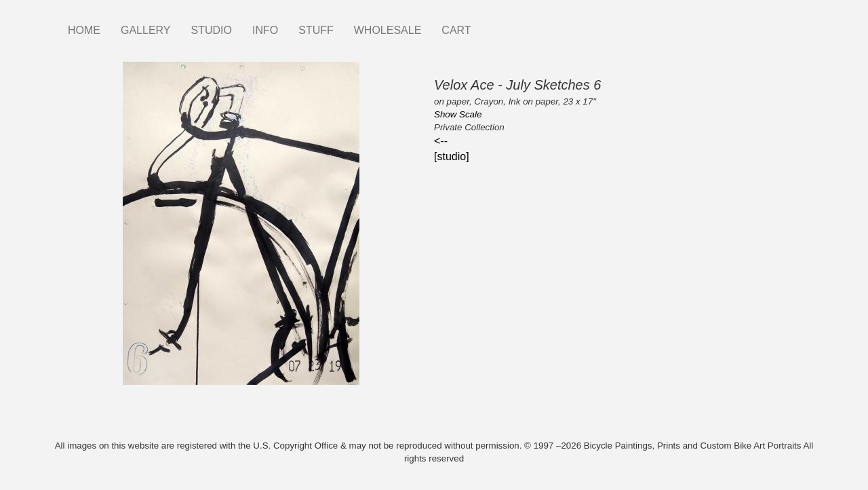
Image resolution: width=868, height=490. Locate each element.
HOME (84, 30)
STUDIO (212, 30)
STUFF (316, 30)
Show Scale (458, 114)
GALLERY (146, 30)
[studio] (452, 156)
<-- (441, 141)
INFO (265, 30)
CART (456, 30)
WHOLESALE (388, 30)
